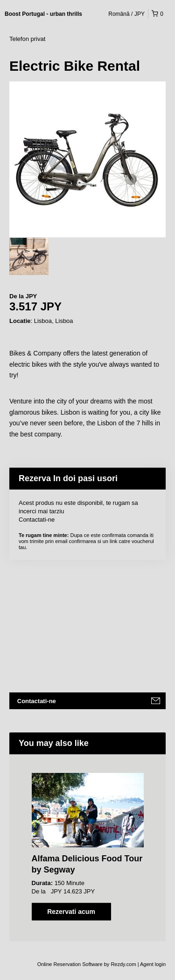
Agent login (153, 964)
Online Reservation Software (70, 964)
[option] (29, 256)
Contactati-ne (37, 520)
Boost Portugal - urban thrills (43, 14)
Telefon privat (27, 39)
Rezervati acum (71, 912)
